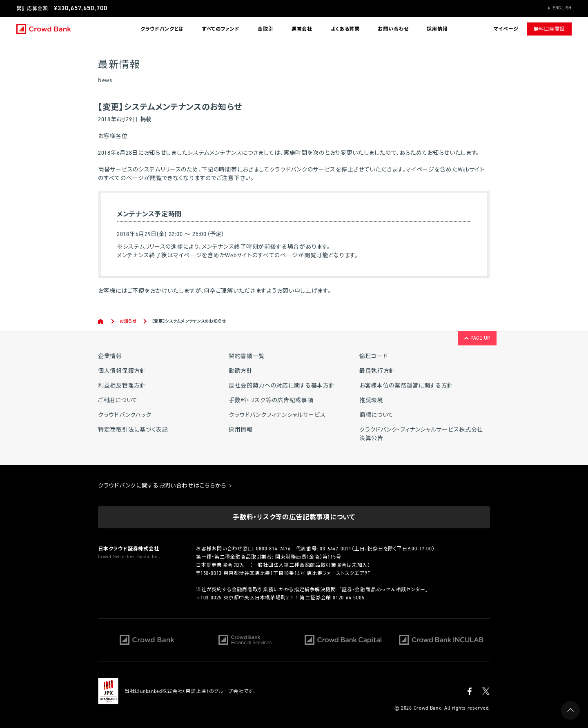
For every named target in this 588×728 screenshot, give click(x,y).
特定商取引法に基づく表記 (133, 430)
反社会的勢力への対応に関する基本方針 (282, 386)
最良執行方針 (377, 371)
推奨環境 (371, 400)
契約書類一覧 (247, 356)
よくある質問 (345, 29)
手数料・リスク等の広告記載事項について (294, 517)
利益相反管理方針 (122, 386)
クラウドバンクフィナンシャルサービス (277, 415)
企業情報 (110, 356)
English (562, 8)
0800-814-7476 (273, 549)
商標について (376, 415)
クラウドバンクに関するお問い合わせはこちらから (165, 486)
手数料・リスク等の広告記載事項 (271, 400)
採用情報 (437, 29)
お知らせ (128, 321)
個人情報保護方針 (122, 371)
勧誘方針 (241, 371)
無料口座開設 (549, 29)
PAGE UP (477, 338)
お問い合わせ (393, 29)
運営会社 (302, 29)
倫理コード (374, 356)
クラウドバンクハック (125, 415)
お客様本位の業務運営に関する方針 (406, 386)
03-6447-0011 (336, 549)
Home (101, 321)
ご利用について (118, 400)
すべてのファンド (221, 29)
